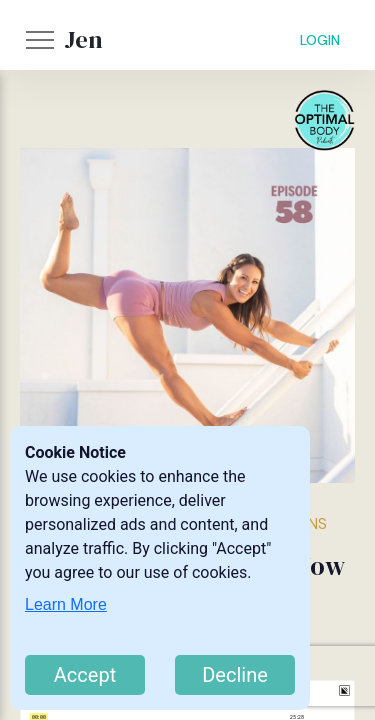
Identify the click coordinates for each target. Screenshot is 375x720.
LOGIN (320, 40)
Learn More (66, 604)
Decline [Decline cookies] (235, 675)
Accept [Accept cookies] (85, 675)
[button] (40, 40)
